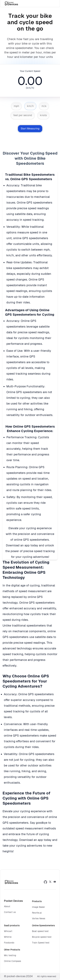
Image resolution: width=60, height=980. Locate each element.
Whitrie (8, 937)
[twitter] (50, 882)
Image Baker (38, 907)
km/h (30, 106)
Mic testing (10, 955)
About (7, 906)
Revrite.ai (37, 913)
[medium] (55, 882)
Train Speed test (41, 943)
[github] (45, 882)
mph (16, 106)
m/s (44, 106)
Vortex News (39, 918)
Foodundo (9, 943)
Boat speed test (40, 931)
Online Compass (12, 961)
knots (43, 115)
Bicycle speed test (42, 937)
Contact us (10, 912)
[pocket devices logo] (12, 3)
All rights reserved (47, 976)
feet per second (23, 115)
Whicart (8, 931)
